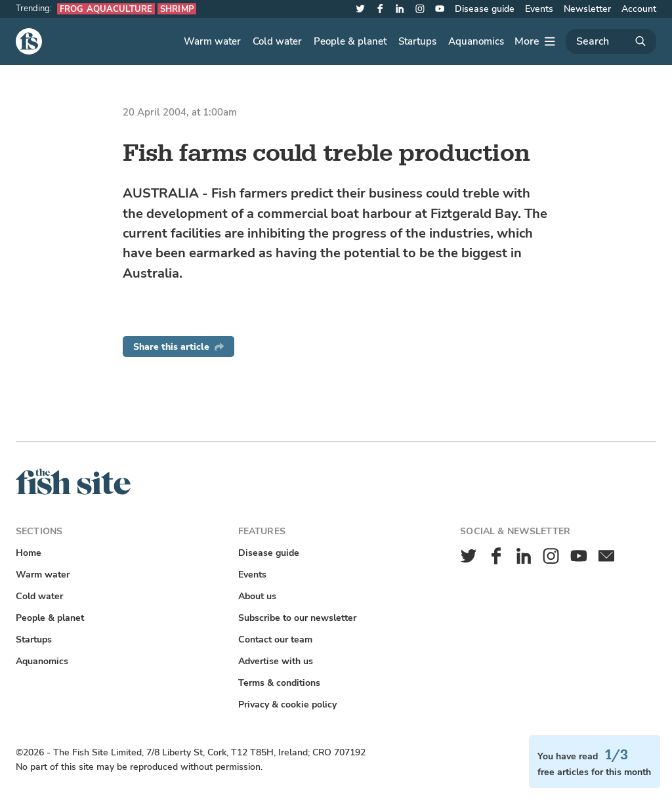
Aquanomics (476, 41)
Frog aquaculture (106, 9)
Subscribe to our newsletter (297, 618)
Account (639, 9)
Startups (417, 41)
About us (257, 596)
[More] (535, 41)
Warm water (212, 41)
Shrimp (177, 9)
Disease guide (485, 9)
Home (29, 553)
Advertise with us (276, 661)
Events (539, 9)
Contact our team (275, 640)
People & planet (350, 41)
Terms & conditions (279, 683)
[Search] (611, 41)
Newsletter (587, 9)
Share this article (178, 347)
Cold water (277, 41)
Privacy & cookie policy (287, 705)
